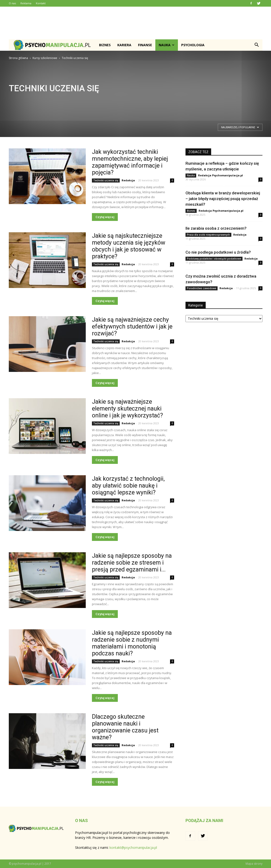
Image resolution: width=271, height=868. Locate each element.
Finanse (145, 45)
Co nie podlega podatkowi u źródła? (218, 252)
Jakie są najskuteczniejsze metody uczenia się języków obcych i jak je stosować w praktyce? (129, 246)
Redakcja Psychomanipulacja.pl (221, 175)
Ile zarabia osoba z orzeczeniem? (216, 228)
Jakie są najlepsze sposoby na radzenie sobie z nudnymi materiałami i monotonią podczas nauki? (132, 643)
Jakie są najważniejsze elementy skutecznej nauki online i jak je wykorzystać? (127, 409)
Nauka (166, 45)
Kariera (124, 45)
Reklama (26, 3)
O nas (12, 3)
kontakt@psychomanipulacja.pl (133, 847)
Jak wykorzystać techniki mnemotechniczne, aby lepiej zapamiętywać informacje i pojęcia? (130, 162)
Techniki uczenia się (106, 180)
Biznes (105, 45)
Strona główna (18, 58)
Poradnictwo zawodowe (202, 288)
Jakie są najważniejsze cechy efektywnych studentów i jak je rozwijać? (132, 327)
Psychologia (193, 45)
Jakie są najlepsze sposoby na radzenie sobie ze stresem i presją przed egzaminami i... (132, 563)
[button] (257, 45)
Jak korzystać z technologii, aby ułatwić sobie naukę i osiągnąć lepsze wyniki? (128, 486)
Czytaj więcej (105, 217)
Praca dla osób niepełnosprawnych (208, 235)
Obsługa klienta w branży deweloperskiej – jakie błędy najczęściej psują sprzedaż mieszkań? (223, 199)
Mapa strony (254, 864)
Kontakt (41, 3)
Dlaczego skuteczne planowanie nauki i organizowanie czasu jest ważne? (125, 727)
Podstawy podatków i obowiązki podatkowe (214, 259)
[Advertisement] (136, 23)
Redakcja (128, 180)
